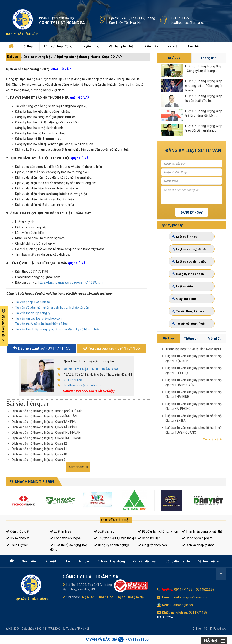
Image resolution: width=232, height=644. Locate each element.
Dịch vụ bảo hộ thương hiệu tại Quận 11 (39, 449)
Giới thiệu (27, 46)
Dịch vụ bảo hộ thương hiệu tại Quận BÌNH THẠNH (46, 438)
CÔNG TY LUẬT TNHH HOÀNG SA (91, 369)
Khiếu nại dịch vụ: (175, 613)
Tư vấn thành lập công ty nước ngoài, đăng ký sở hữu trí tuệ (57, 329)
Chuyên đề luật (116, 520)
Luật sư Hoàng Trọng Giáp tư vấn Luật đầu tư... (204, 98)
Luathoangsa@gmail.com (189, 23)
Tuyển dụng (91, 46)
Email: (167, 597)
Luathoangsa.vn (181, 605)
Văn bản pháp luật (122, 46)
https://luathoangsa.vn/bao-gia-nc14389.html (71, 282)
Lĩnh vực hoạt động (58, 46)
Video (174, 58)
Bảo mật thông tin (57, 561)
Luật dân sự (104, 531)
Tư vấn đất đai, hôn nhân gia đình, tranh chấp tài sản (52, 308)
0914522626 (205, 590)
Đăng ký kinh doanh (191, 276)
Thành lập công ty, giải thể (202, 531)
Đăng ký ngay (192, 213)
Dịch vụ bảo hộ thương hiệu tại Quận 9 (39, 460)
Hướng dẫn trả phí (177, 561)
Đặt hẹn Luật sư (209, 561)
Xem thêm (78, 467)
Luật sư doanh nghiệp (191, 272)
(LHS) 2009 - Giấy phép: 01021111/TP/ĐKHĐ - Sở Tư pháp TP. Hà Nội (47, 629)
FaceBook (218, 629)
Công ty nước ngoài (66, 538)
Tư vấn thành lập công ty (33, 313)
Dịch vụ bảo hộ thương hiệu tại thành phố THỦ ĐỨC (48, 411)
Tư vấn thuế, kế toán (191, 288)
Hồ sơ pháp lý (17, 538)
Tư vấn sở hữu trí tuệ (191, 291)
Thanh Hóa (105, 597)
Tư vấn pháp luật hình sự (33, 302)
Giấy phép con (190, 284)
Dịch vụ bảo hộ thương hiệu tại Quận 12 (39, 443)
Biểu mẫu (151, 46)
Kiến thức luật (18, 531)
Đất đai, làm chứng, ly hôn (158, 531)
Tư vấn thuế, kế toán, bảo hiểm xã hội (41, 324)
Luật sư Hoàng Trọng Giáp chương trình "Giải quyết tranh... (204, 85)
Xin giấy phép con (152, 545)
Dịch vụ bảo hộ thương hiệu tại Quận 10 (39, 454)
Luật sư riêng (190, 280)
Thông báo (208, 58)
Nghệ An (88, 597)
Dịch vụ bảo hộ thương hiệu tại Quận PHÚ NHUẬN (46, 433)
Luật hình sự (61, 531)
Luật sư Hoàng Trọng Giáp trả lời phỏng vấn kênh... (204, 113)
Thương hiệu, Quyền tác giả (115, 538)
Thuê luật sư (17, 545)
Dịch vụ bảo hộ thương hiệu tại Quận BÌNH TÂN (44, 416)
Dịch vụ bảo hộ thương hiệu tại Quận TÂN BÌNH (44, 427)
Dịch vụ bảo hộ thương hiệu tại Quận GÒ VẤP (89, 57)
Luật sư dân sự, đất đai (192, 268)
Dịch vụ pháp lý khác (198, 545)
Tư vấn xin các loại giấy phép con (38, 318)
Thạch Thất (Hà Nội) (131, 597)
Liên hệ (193, 46)
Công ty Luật (149, 538)
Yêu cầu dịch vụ (144, 561)
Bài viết (173, 46)
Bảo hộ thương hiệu (38, 57)
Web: (165, 605)
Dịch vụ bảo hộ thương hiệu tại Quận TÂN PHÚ (44, 422)
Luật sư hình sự (190, 264)
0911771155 (180, 18)
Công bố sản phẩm (197, 538)
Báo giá (83, 561)
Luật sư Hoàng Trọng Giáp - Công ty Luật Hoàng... (204, 69)
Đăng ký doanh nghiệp (112, 545)
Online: (200, 629)
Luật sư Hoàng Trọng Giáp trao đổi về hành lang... (204, 128)
